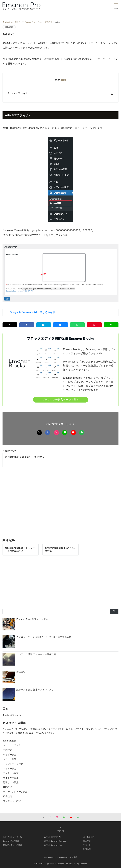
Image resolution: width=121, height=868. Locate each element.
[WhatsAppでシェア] (77, 325)
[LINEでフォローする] (65, 433)
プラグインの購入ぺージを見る (61, 400)
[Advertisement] (60, 501)
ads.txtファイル (19, 93)
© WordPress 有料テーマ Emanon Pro (51, 864)
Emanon (84, 864)
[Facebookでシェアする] (27, 325)
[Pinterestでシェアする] (94, 325)
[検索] (114, 611)
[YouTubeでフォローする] (73, 433)
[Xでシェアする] (10, 325)
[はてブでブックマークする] (44, 325)
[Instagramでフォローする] (56, 433)
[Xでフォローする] (39, 433)
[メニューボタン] (116, 6)
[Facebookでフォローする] (48, 433)
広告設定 (9, 27)
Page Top (60, 829)
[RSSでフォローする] (82, 433)
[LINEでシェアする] (111, 325)
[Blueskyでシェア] (60, 325)
